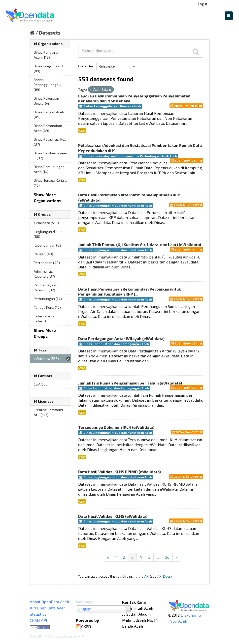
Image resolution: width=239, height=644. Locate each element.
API (147, 576)
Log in (203, 4)
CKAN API (38, 620)
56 (167, 557)
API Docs (164, 576)
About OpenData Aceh (49, 602)
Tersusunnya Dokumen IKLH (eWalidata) (116, 427)
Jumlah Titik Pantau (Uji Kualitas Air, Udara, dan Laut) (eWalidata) (140, 244)
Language (85, 602)
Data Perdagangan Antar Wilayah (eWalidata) (121, 338)
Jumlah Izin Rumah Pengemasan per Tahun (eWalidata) (130, 383)
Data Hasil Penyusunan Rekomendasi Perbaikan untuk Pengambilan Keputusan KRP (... (130, 292)
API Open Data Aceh (48, 608)
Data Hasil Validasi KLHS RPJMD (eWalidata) (119, 472)
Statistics (38, 614)
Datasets (50, 33)
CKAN (84, 626)
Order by (86, 66)
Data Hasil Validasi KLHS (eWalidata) (113, 516)
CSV (82, 130)
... (158, 557)
